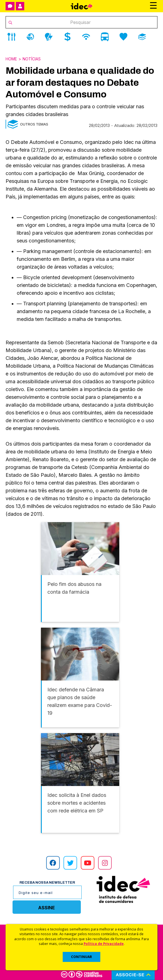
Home (11, 59)
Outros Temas (34, 124)
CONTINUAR (81, 957)
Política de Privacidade (104, 944)
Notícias (32, 59)
